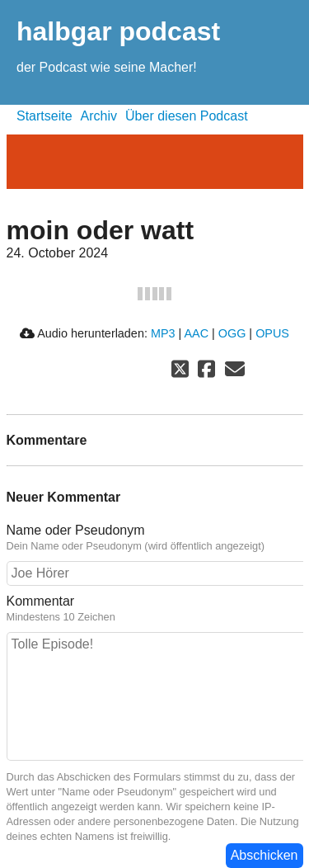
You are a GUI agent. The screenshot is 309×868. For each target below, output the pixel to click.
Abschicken (265, 855)
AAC (196, 333)
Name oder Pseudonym (76, 530)
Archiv (99, 116)
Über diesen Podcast (187, 116)
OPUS (272, 333)
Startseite (44, 116)
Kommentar (41, 601)
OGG (232, 333)
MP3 (163, 333)
